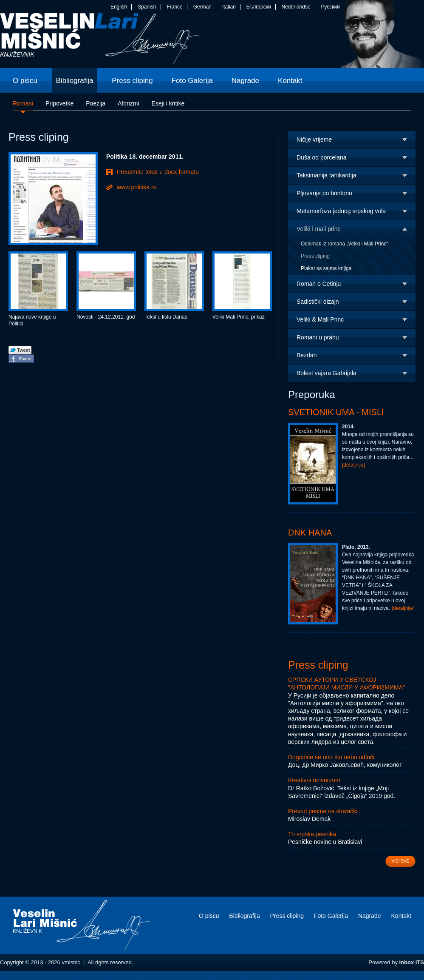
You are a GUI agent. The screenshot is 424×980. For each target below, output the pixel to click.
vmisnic (100, 40)
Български (259, 7)
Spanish (147, 7)
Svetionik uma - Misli (336, 412)
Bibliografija (244, 916)
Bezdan (307, 355)
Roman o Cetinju (319, 284)
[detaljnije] (353, 465)
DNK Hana (310, 533)
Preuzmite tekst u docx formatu (158, 172)
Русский (330, 7)
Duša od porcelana (322, 157)
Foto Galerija (331, 916)
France (174, 7)
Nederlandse (296, 7)
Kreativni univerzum (314, 780)
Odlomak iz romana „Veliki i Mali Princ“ (344, 244)
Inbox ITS (412, 962)
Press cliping (315, 256)
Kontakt (401, 916)
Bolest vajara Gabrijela (326, 373)
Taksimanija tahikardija (326, 175)
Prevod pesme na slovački (323, 811)
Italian (229, 7)
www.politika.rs (137, 187)
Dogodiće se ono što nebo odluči (331, 757)
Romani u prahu (318, 337)
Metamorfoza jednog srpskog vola (341, 211)
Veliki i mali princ (318, 229)
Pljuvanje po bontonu (324, 193)
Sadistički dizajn (318, 302)
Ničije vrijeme (314, 140)
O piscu (209, 916)
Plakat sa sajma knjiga (326, 268)
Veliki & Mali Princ (320, 319)
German (202, 7)
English (119, 7)
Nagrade (370, 916)
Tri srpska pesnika (312, 834)
